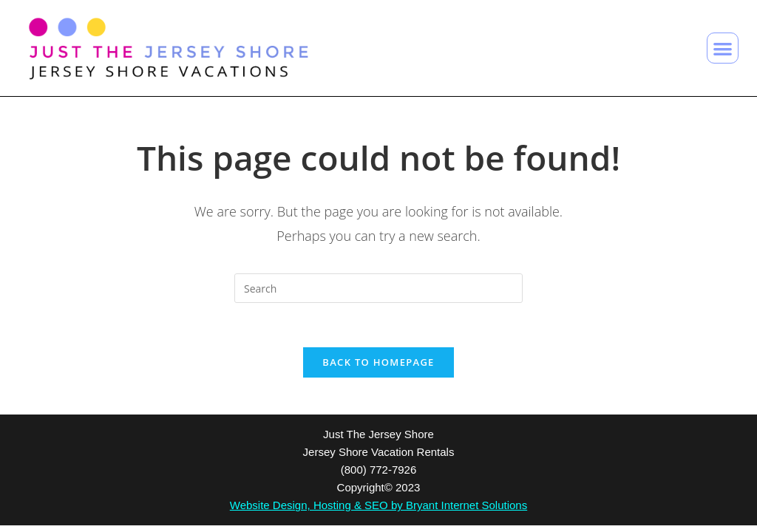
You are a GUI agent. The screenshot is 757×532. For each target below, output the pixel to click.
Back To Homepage (378, 362)
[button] (723, 48)
